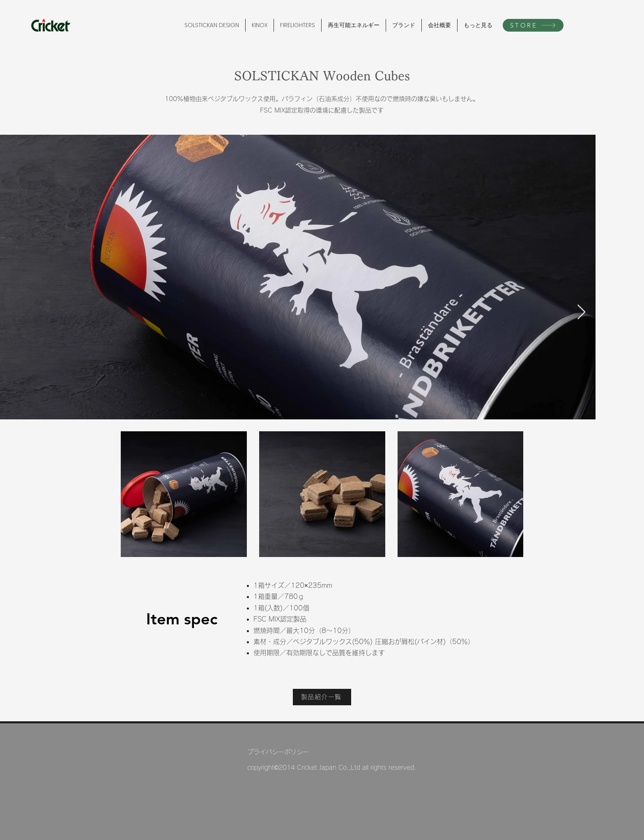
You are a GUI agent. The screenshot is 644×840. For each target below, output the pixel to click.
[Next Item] (581, 312)
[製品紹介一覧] (322, 697)
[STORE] (533, 25)
